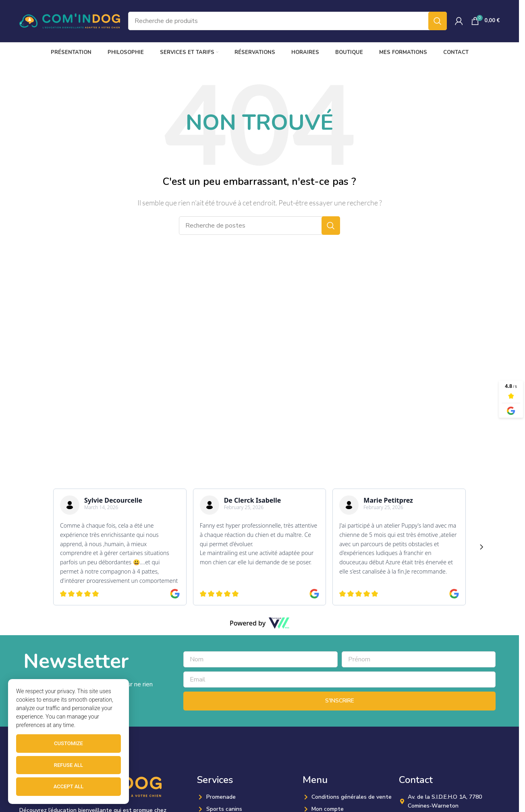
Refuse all (68, 765)
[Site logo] (70, 21)
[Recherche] (287, 21)
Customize (68, 743)
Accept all (69, 786)
